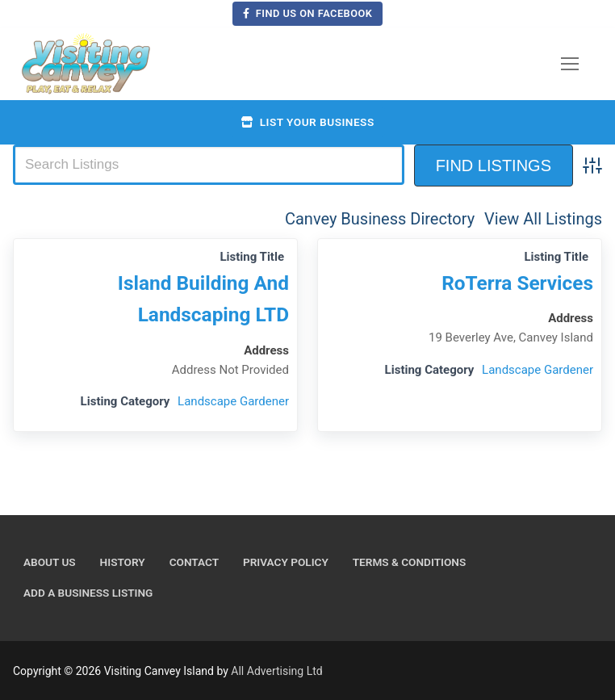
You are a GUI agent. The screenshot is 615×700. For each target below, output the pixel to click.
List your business (307, 122)
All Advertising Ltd (276, 671)
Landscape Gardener (233, 401)
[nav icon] (570, 64)
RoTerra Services (517, 283)
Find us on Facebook (308, 13)
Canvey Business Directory (380, 219)
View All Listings (543, 219)
